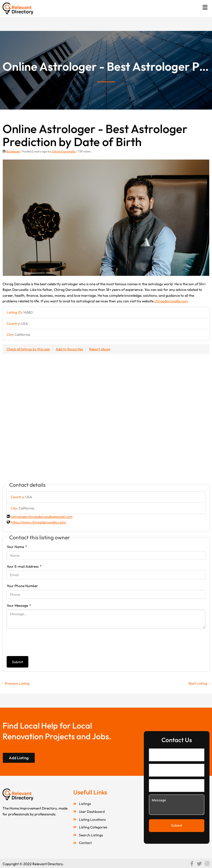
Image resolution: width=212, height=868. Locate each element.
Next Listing (200, 683)
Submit (17, 662)
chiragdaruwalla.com (171, 301)
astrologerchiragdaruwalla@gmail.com (42, 517)
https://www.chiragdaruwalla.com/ (39, 522)
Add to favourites (69, 349)
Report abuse (100, 349)
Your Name (17, 547)
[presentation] (45, 642)
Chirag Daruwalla (64, 151)
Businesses (13, 151)
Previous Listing (15, 683)
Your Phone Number (22, 586)
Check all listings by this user (28, 349)
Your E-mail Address (24, 566)
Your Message (19, 605)
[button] (205, 7)
